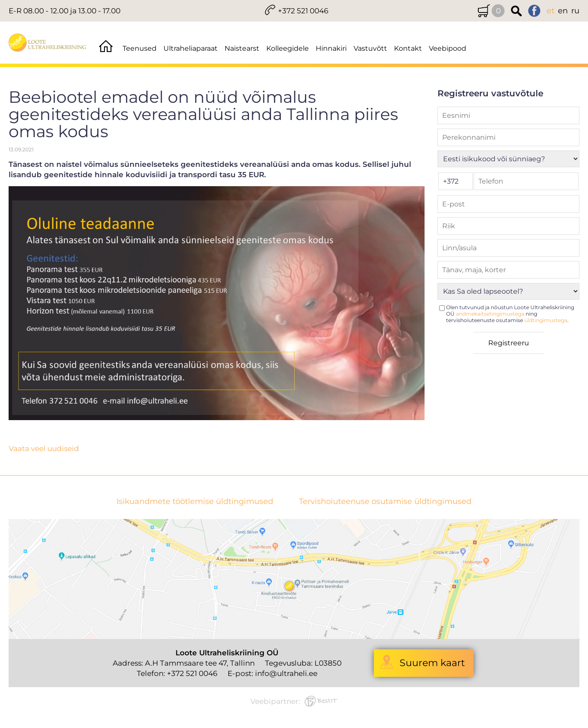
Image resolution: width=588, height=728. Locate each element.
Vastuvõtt (370, 48)
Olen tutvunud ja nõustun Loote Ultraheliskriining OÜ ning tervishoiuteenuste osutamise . (510, 314)
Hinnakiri (331, 48)
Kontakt (408, 48)
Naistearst (242, 48)
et (551, 11)
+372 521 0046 (303, 11)
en (563, 11)
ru (575, 11)
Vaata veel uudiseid (44, 448)
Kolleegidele (288, 48)
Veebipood (448, 48)
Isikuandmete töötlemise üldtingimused (195, 502)
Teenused (140, 48)
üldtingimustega (546, 320)
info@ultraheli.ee (286, 673)
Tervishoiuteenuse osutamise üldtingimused (385, 502)
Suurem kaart (432, 663)
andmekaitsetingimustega (490, 314)
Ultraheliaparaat (191, 48)
